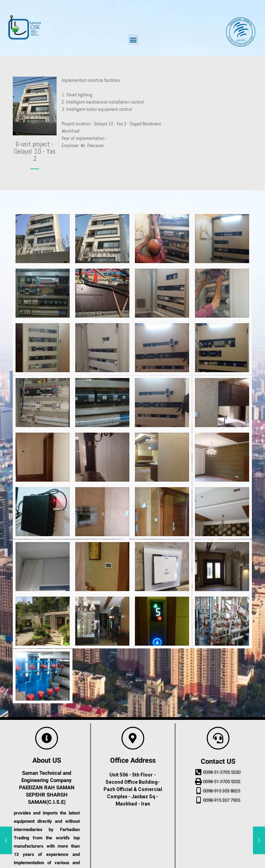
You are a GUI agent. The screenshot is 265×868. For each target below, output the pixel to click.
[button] (133, 40)
